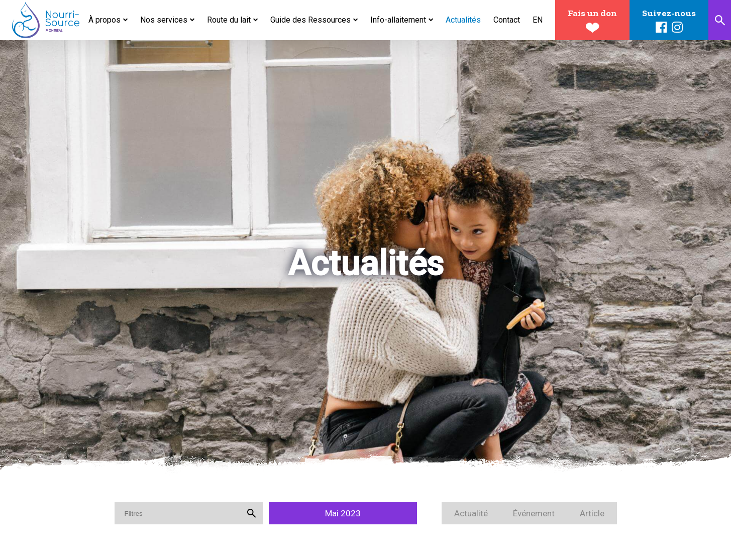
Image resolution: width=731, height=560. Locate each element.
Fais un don (592, 13)
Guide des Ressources (310, 20)
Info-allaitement (398, 20)
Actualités (463, 20)
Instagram (677, 28)
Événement (534, 513)
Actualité (471, 513)
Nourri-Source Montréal (46, 20)
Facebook (661, 28)
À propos (105, 20)
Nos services (164, 20)
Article (592, 513)
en (538, 20)
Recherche (720, 20)
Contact (507, 20)
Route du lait (229, 20)
